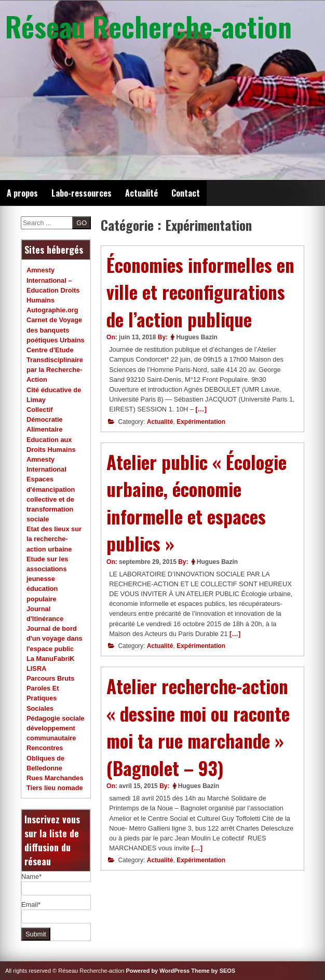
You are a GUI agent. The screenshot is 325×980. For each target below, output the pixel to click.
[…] (201, 409)
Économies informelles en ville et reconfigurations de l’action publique (200, 292)
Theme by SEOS (213, 971)
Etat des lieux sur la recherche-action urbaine (54, 539)
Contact (186, 193)
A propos (22, 193)
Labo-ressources (82, 193)
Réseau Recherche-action (148, 26)
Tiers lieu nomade (55, 788)
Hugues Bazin (197, 337)
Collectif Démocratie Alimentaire (45, 419)
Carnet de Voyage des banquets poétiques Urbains (56, 330)
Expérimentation (201, 422)
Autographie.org (52, 310)
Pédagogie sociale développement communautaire (56, 728)
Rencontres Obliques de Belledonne (45, 758)
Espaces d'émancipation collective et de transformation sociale (51, 499)
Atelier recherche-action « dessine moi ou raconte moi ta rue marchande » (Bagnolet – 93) (198, 727)
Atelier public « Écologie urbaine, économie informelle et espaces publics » (197, 503)
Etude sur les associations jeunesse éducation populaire (47, 579)
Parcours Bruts (50, 678)
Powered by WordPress (158, 971)
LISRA (36, 668)
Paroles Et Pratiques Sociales (43, 698)
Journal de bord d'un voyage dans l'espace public (55, 638)
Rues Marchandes (55, 778)
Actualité (141, 193)
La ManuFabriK (50, 659)
